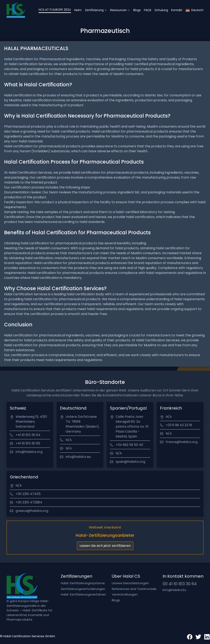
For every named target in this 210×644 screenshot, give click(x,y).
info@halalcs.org (29, 452)
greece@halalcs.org (32, 511)
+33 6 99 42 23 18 (179, 425)
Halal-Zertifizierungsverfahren (83, 594)
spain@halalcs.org (130, 462)
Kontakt (177, 10)
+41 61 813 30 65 (28, 443)
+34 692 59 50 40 (129, 445)
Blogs (137, 10)
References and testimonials (134, 589)
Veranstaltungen (125, 594)
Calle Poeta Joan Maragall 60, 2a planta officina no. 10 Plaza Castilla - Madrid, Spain (132, 426)
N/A (69, 440)
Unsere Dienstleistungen (130, 583)
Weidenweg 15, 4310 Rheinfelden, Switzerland (31, 422)
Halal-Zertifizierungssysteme (83, 583)
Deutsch (195, 10)
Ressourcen (118, 10)
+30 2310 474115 (28, 494)
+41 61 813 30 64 (28, 435)
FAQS (148, 10)
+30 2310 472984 (29, 502)
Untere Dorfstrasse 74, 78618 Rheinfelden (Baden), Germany (83, 424)
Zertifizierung (94, 10)
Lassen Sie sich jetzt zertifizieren (105, 546)
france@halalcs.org (182, 442)
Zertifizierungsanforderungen (83, 589)
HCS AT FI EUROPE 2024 (55, 10)
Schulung (161, 10)
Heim (78, 10)
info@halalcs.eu (78, 457)
